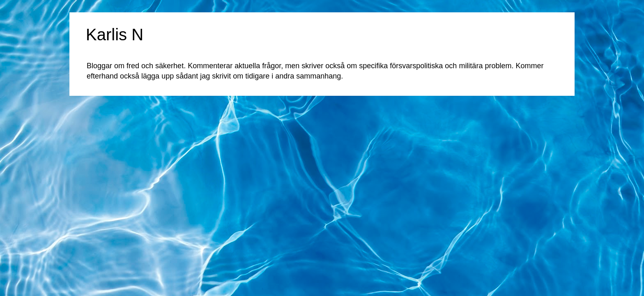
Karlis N (115, 35)
